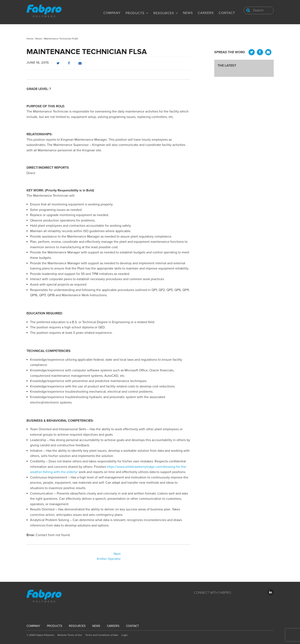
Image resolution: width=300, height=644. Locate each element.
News (188, 13)
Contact (227, 13)
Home (30, 39)
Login (125, 635)
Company (112, 13)
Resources (164, 13)
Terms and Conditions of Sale (102, 635)
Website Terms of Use (70, 635)
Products (135, 13)
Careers (206, 13)
